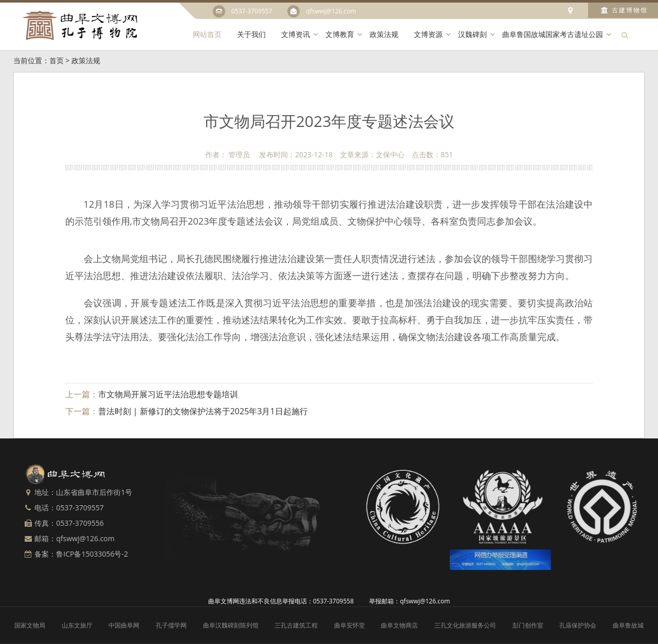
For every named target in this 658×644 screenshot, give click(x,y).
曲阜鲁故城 (628, 625)
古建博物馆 (624, 10)
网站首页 (207, 34)
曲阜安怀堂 (350, 625)
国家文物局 (30, 625)
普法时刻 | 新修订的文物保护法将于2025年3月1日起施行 (203, 411)
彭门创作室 (528, 625)
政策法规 (384, 34)
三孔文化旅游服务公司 (465, 625)
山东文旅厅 (77, 625)
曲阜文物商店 (399, 625)
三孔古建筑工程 (296, 625)
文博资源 (428, 34)
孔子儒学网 (171, 625)
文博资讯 (296, 34)
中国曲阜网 (124, 625)
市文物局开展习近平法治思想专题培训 (168, 394)
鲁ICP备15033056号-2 (92, 554)
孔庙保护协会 (578, 625)
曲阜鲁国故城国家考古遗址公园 (553, 34)
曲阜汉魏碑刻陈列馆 (231, 625)
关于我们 (251, 34)
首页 (57, 60)
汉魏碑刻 (472, 34)
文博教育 (340, 34)
